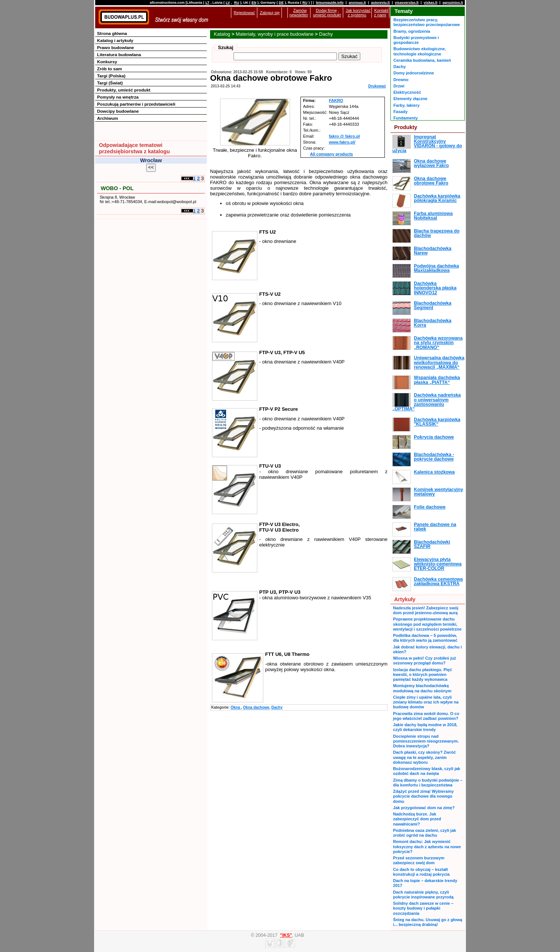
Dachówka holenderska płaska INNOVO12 (435, 288)
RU (236, 3)
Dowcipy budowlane (118, 111)
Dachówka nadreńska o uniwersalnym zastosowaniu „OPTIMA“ (427, 402)
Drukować (377, 86)
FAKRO (336, 100)
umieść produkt (327, 15)
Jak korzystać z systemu (358, 13)
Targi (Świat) (110, 83)
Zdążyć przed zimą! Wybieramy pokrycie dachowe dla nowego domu (423, 796)
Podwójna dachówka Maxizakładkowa (436, 268)
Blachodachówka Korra (433, 323)
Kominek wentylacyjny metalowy (438, 492)
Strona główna (112, 33)
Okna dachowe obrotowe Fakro (431, 181)
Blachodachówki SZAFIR (432, 544)
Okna (236, 707)
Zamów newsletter (299, 13)
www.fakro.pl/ (342, 142)
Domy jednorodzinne (414, 73)
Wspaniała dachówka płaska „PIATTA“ (437, 380)
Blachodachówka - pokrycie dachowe (434, 457)
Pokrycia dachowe (434, 437)
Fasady (400, 112)
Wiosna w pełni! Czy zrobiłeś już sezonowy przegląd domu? (424, 661)
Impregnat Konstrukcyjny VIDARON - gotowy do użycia (427, 144)
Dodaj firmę (326, 10)
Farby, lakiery (406, 105)
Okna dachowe (256, 707)
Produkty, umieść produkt (124, 90)
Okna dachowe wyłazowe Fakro (431, 163)
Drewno (401, 80)
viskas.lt (430, 3)
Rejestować (244, 13)
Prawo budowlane (115, 47)
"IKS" (286, 935)
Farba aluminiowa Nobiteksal (433, 216)
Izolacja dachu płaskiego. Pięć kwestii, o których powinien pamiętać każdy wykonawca (422, 675)
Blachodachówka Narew (433, 251)
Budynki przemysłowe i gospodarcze (416, 40)
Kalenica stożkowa (434, 472)
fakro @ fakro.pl (344, 136)
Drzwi (399, 86)
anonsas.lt (357, 3)
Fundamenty (406, 118)
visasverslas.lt (407, 3)
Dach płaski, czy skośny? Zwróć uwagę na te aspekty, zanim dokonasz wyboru (424, 757)
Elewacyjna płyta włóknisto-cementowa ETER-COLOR (438, 564)
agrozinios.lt (453, 3)
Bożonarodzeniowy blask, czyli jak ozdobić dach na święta (427, 771)
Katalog (222, 34)
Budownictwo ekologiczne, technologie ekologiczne (420, 51)
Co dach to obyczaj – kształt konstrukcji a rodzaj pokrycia (421, 872)
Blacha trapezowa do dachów (437, 233)
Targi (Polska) (111, 76)
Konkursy (107, 62)
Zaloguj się (270, 13)
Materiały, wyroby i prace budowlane (275, 34)
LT (207, 3)
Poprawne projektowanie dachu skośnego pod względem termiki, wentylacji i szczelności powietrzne (427, 624)
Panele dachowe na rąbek (435, 527)
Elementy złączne (410, 99)
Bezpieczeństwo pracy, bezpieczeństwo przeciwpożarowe (427, 22)
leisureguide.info (330, 3)
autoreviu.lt (380, 3)
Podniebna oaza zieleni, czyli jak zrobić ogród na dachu (424, 833)
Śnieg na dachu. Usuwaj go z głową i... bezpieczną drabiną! (428, 922)
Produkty (406, 127)
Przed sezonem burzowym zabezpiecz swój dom (419, 860)
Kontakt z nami (381, 13)
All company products (332, 154)
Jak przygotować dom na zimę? (424, 808)
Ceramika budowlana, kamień (422, 60)
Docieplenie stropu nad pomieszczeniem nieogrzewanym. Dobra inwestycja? (426, 741)
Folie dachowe (430, 507)
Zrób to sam (110, 69)
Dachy (326, 34)
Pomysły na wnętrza (118, 97)
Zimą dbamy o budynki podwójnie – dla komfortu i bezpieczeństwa (428, 783)
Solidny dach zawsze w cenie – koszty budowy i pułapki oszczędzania (423, 908)
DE (281, 3)
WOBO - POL (117, 188)
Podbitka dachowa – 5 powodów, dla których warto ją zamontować (425, 638)
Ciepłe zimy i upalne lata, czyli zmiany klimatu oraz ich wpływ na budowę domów (426, 702)
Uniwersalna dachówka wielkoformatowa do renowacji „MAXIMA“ (439, 363)
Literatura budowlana (119, 55)
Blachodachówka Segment (433, 305)
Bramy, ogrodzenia (412, 31)
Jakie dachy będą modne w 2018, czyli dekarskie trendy (425, 727)
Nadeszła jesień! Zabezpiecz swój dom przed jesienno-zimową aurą (426, 610)
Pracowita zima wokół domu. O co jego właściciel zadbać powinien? (426, 716)
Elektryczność (407, 92)
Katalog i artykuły (115, 40)
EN (254, 3)
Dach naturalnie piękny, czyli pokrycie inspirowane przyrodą (423, 895)
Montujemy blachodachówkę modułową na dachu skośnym (422, 688)
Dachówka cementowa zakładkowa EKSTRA (438, 581)
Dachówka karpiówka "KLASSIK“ (437, 422)
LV (228, 3)
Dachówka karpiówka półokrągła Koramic (437, 198)
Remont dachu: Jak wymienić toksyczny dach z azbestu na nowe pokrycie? (427, 847)
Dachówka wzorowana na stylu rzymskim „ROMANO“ (438, 343)
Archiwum (108, 118)
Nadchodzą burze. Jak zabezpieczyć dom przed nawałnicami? (417, 819)
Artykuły (405, 599)
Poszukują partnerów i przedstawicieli (136, 104)
